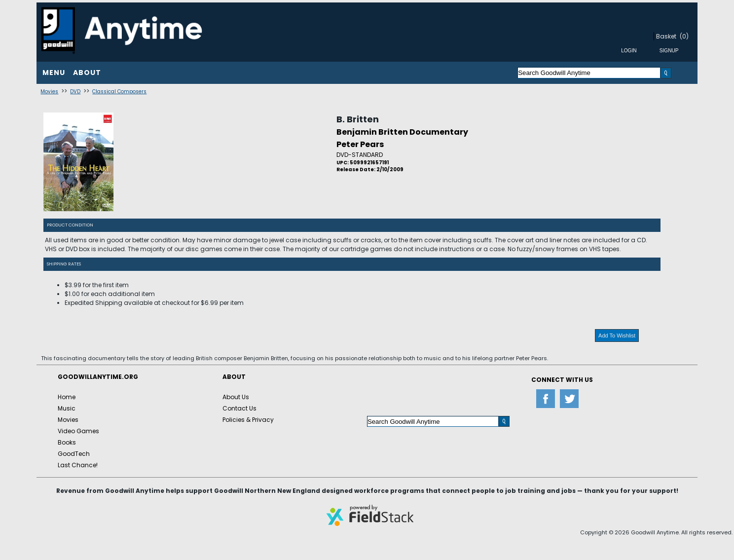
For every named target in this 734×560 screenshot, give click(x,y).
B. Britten (358, 119)
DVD (75, 92)
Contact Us (239, 408)
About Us (236, 397)
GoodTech (74, 454)
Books (67, 442)
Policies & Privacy (248, 420)
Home (67, 397)
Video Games (78, 431)
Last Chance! (78, 465)
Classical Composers (119, 92)
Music (67, 408)
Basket (666, 36)
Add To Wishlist (617, 336)
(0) (684, 36)
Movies (49, 92)
